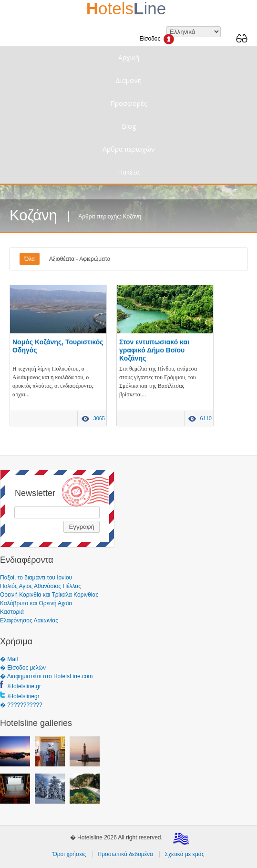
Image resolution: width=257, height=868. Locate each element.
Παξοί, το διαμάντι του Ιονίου (36, 578)
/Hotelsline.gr (24, 686)
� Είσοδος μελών (23, 668)
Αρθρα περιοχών (129, 149)
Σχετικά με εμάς (184, 854)
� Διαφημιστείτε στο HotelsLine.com (46, 676)
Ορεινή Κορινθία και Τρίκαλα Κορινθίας (49, 595)
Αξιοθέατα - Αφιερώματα (80, 259)
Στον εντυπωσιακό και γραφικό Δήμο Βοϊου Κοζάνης (154, 350)
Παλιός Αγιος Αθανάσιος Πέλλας (41, 586)
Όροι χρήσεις (69, 854)
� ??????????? (21, 705)
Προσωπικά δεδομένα (125, 854)
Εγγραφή (82, 527)
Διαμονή (128, 80)
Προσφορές (128, 103)
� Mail (9, 659)
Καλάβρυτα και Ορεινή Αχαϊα (36, 603)
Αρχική (129, 57)
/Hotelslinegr (24, 696)
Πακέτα (129, 172)
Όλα (30, 259)
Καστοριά (12, 612)
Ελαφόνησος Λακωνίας (29, 620)
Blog (129, 126)
